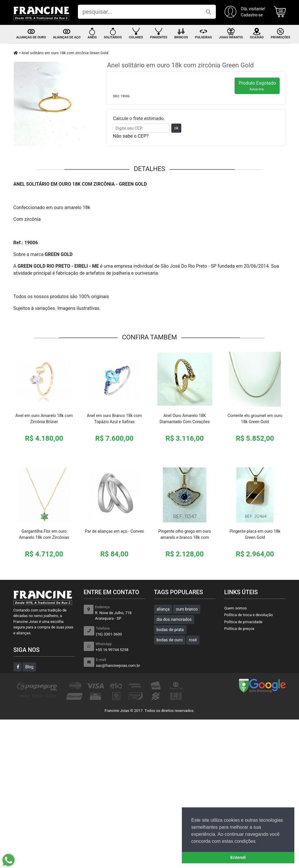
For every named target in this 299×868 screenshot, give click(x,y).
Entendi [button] (238, 857)
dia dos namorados (174, 619)
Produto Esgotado (257, 86)
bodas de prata (170, 630)
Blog (29, 667)
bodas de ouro (170, 640)
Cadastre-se (252, 15)
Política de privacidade (244, 622)
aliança (163, 609)
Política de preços (239, 629)
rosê (193, 640)
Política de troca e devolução (249, 615)
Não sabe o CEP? (131, 136)
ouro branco (187, 609)
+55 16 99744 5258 (121, 647)
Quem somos (236, 608)
